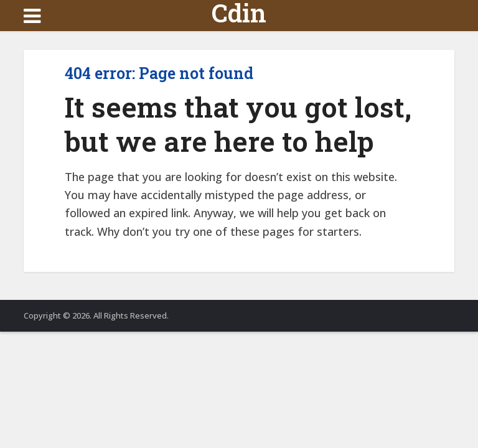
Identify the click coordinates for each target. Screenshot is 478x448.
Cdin (239, 13)
